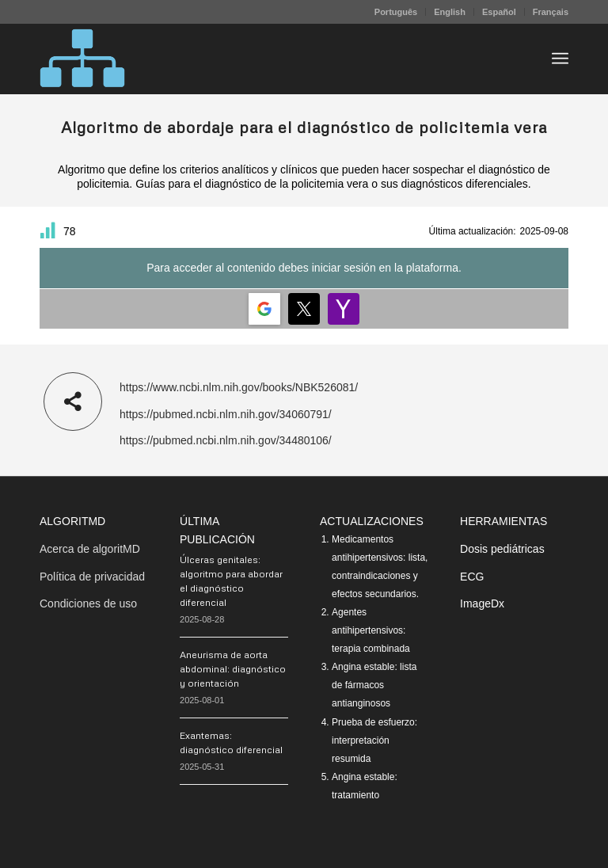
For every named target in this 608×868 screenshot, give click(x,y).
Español (499, 12)
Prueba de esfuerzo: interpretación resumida (374, 740)
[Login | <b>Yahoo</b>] (344, 309)
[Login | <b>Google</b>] (264, 309)
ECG (472, 577)
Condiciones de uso (88, 603)
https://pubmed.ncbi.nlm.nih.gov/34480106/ (226, 440)
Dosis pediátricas (502, 549)
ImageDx (482, 603)
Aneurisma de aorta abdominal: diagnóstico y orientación (233, 669)
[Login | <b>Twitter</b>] (304, 309)
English (450, 12)
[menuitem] (396, 12)
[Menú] (560, 59)
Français (551, 12)
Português (396, 12)
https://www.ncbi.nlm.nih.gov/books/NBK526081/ (239, 387)
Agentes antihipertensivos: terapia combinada (371, 630)
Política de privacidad (92, 577)
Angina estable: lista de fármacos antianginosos (374, 685)
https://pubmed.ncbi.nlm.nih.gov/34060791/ (226, 414)
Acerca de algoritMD (90, 549)
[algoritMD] (82, 59)
